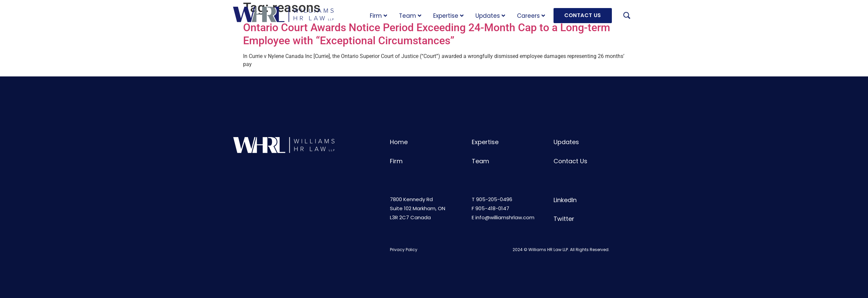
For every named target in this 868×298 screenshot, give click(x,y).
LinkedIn (565, 200)
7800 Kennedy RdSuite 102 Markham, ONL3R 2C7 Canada (418, 208)
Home (399, 142)
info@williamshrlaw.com (505, 217)
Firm (379, 16)
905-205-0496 (494, 199)
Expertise (448, 16)
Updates (490, 16)
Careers (531, 16)
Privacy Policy (404, 250)
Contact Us (570, 161)
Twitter (564, 219)
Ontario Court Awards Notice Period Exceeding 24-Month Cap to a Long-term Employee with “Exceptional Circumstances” (427, 34)
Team (410, 16)
